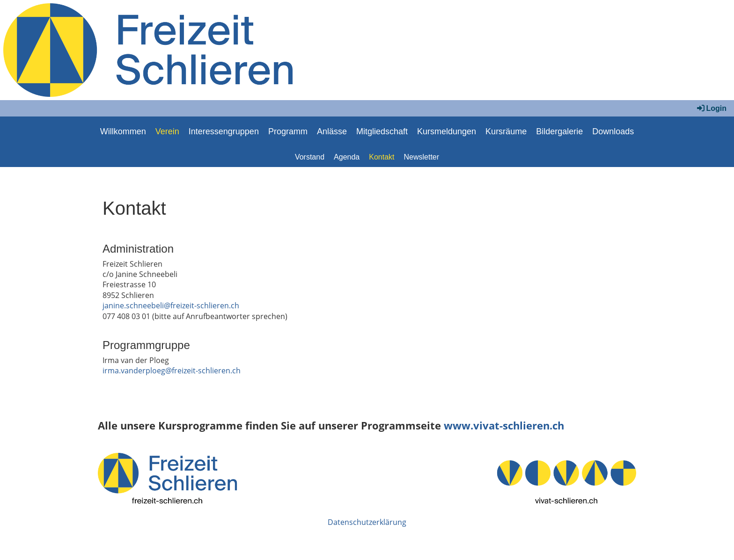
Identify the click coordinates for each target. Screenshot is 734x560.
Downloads (613, 131)
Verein (167, 131)
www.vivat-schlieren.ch (504, 425)
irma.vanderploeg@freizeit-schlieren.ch (172, 371)
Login (711, 108)
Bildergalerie (559, 131)
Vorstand (310, 157)
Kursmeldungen (447, 131)
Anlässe (332, 131)
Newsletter (422, 157)
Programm (288, 131)
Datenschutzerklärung (367, 522)
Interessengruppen (224, 131)
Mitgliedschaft (382, 131)
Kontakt (382, 157)
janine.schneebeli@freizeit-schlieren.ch (171, 305)
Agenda (347, 157)
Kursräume (506, 131)
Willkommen (123, 131)
